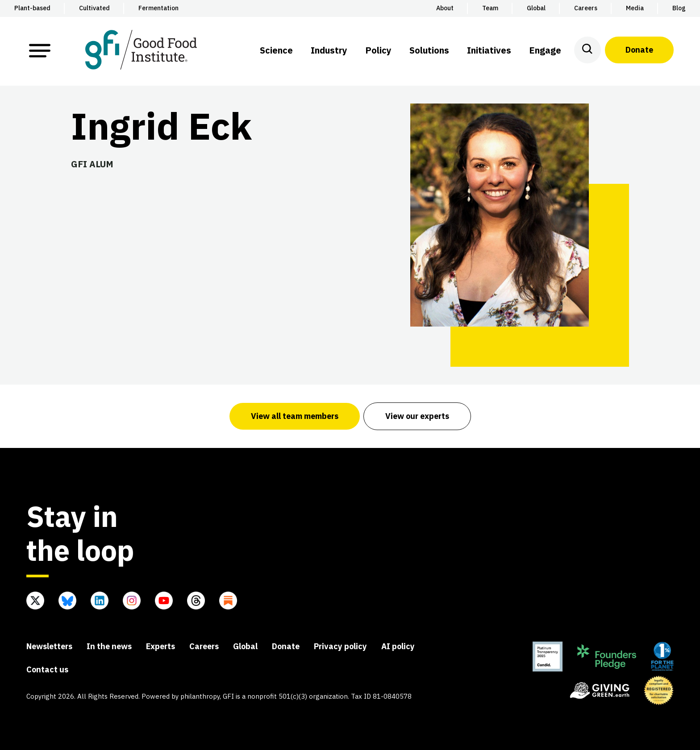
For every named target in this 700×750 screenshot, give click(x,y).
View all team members (295, 416)
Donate (639, 50)
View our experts (417, 416)
